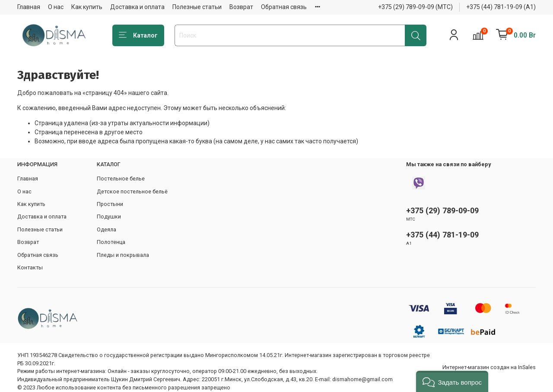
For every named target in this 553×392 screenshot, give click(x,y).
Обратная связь (284, 7)
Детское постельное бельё (132, 191)
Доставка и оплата (137, 7)
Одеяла (106, 229)
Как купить (87, 7)
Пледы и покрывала (123, 255)
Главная (29, 7)
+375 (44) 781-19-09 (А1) (501, 7)
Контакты (30, 267)
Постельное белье (121, 179)
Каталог (138, 35)
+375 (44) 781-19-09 (442, 235)
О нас (56, 7)
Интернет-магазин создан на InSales (489, 367)
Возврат (241, 7)
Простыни (110, 204)
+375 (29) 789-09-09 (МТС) (415, 7)
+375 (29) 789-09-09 (442, 210)
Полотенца (111, 242)
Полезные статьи (197, 7)
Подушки (109, 217)
